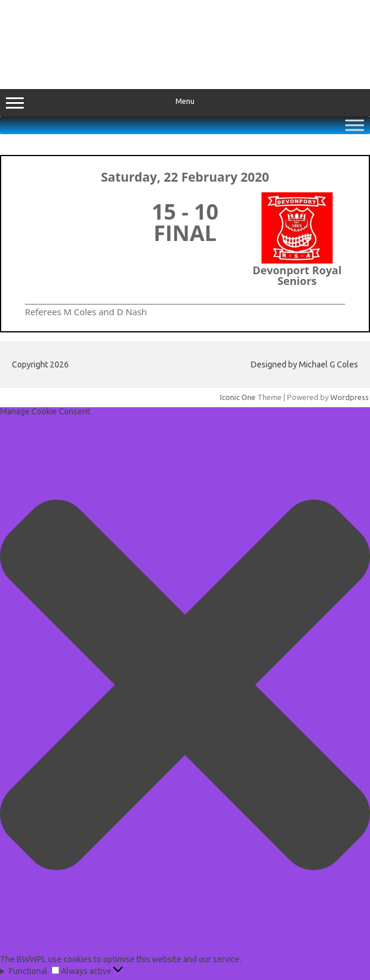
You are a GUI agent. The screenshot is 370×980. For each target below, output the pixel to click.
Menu (185, 103)
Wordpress (350, 397)
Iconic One (238, 397)
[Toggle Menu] (355, 125)
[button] (185, 686)
